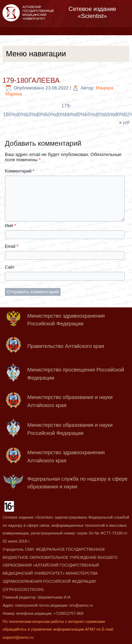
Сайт (10, 267)
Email (12, 246)
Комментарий (20, 171)
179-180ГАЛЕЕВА (31, 80)
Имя (10, 226)
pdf (126, 122)
